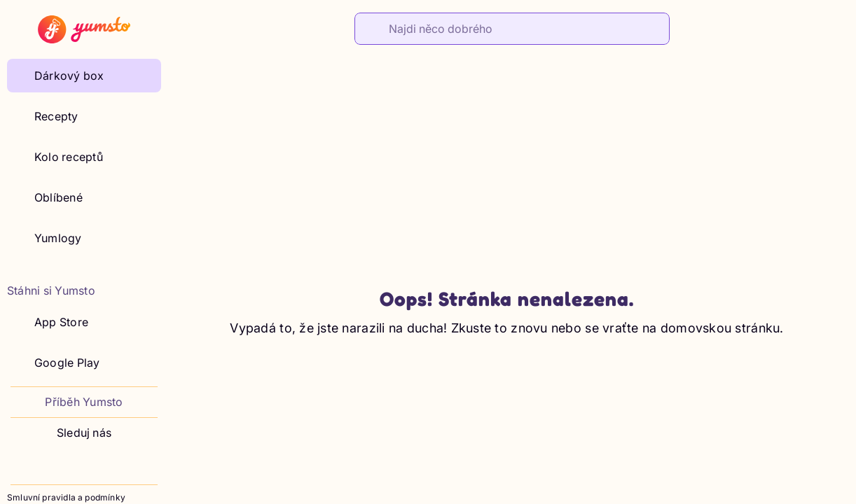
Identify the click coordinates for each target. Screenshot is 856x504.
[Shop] (804, 27)
